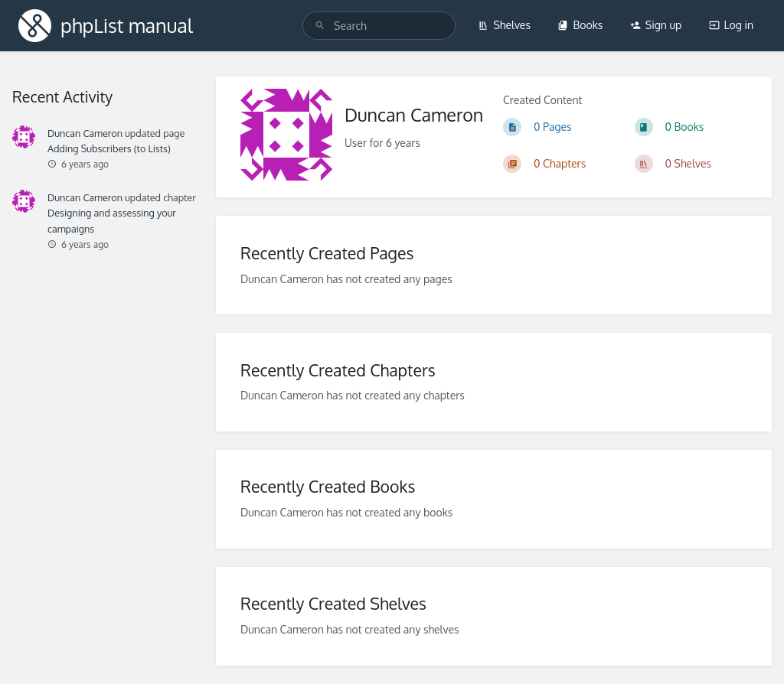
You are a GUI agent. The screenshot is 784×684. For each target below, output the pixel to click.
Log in (731, 25)
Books (580, 25)
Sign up (656, 25)
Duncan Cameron (85, 133)
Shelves (504, 25)
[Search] (320, 26)
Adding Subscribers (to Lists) (109, 148)
